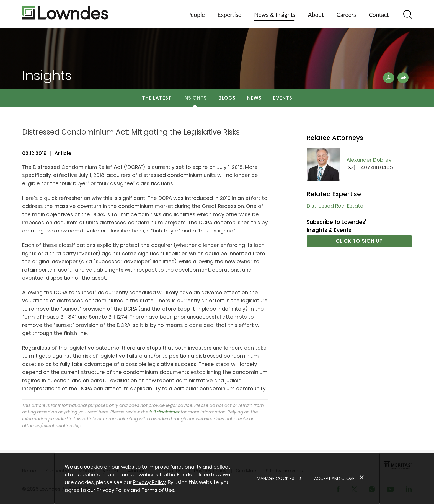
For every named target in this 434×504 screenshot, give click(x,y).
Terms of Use (158, 490)
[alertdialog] (217, 478)
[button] (403, 78)
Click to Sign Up (359, 241)
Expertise (229, 15)
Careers (346, 15)
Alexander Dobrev (369, 160)
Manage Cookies (276, 478)
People (196, 15)
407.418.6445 (377, 167)
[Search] (408, 14)
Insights (195, 98)
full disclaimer (165, 412)
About (316, 15)
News (254, 98)
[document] (157, 479)
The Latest (157, 98)
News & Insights (275, 15)
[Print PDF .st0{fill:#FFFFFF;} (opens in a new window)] (389, 78)
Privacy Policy (149, 482)
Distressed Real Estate (335, 206)
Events (283, 98)
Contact (379, 15)
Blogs (227, 98)
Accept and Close (334, 478)
